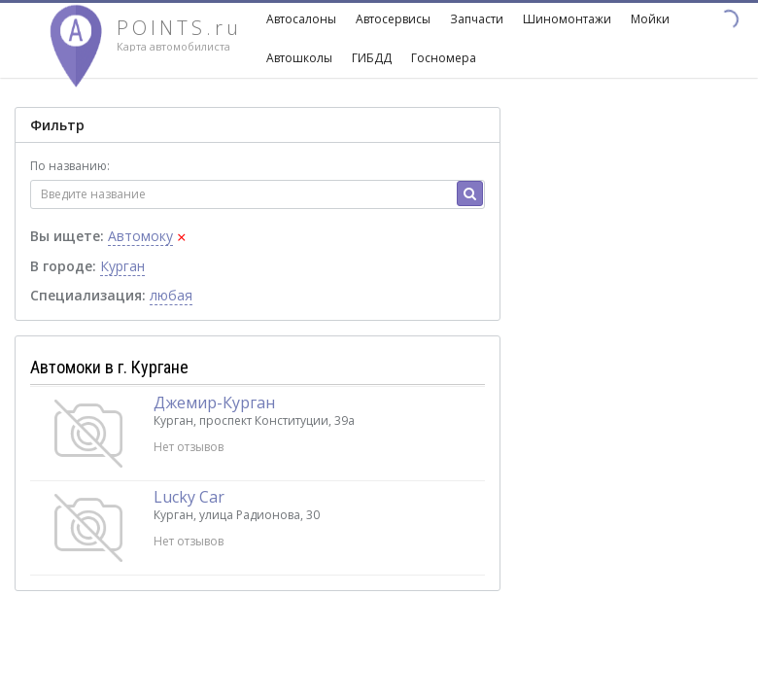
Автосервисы (393, 19)
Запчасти (477, 19)
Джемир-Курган (214, 402)
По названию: (70, 166)
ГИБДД (372, 58)
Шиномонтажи (567, 19)
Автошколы (299, 58)
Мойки (650, 19)
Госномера (444, 58)
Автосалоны (301, 19)
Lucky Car (189, 497)
